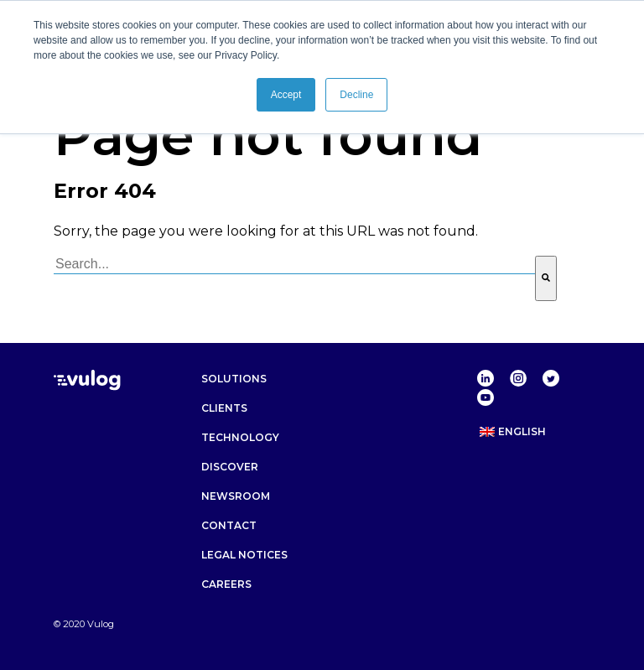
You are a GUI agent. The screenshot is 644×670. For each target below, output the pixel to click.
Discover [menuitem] (230, 467)
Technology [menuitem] (240, 437)
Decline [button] (356, 95)
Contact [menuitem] (229, 525)
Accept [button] (286, 95)
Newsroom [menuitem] (236, 496)
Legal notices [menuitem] (244, 555)
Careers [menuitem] (226, 584)
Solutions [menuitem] (234, 379)
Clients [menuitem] (224, 408)
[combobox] (294, 265)
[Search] (546, 278)
